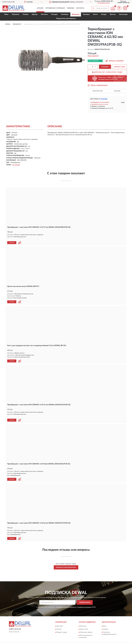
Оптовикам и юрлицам (55, 8)
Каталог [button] (40, 8)
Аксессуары (123, 14)
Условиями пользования (84, 602)
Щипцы (35, 14)
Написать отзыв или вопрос (66, 563)
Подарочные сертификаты (66, 19)
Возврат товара (62, 628)
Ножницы (65, 14)
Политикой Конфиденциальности (66, 602)
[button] (104, 3)
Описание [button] (117, 91)
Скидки (106, 624)
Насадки (54, 14)
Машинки (16, 14)
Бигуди (104, 14)
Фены (6, 14)
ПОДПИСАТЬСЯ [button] (85, 598)
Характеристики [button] (98, 91)
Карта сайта (84, 624)
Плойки (26, 14)
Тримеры (86, 14)
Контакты (80, 8)
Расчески (44, 14)
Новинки (70, 8)
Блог (105, 621)
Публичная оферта (86, 628)
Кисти (95, 14)
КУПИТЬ (12, 240)
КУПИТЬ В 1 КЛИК (119, 67)
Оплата (59, 624)
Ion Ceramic (16, 165)
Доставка (60, 621)
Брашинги (76, 14)
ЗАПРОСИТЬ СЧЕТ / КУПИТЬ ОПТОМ (107, 72)
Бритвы (113, 14)
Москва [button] (104, 99)
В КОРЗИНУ (105, 67)
